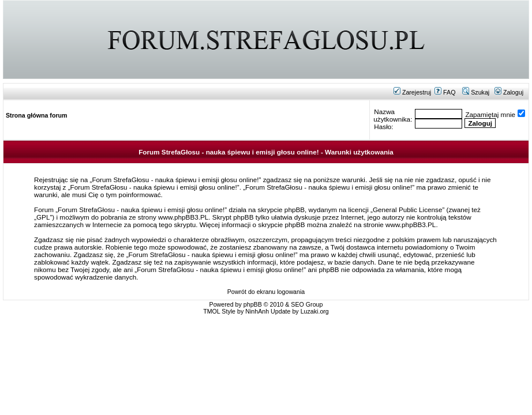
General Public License (408, 210)
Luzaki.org (315, 311)
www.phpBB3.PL (183, 217)
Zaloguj (509, 92)
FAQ (445, 92)
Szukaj (476, 92)
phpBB (253, 304)
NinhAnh (257, 311)
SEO (297, 304)
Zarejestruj (412, 92)
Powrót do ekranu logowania (266, 292)
